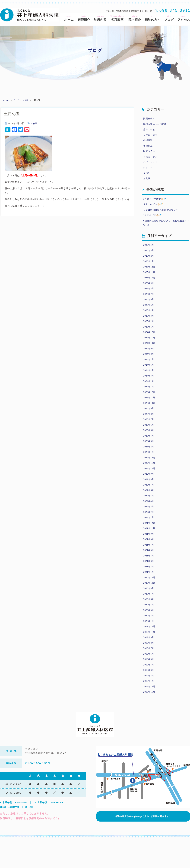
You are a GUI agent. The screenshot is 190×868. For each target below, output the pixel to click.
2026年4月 (149, 250)
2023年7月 (149, 434)
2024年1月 (149, 399)
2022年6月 (149, 508)
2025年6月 (149, 307)
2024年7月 (149, 370)
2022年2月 (149, 531)
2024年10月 (150, 353)
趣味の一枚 (150, 130)
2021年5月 (149, 571)
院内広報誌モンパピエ (156, 124)
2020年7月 (149, 617)
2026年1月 (149, 267)
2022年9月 (149, 491)
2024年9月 (149, 359)
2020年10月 (150, 605)
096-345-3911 (38, 791)
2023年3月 (149, 456)
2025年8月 (149, 296)
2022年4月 (149, 519)
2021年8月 (149, 559)
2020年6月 (149, 622)
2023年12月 (150, 405)
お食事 (25, 100)
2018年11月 (150, 720)
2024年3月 (149, 388)
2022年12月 (150, 474)
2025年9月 (149, 290)
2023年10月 (150, 416)
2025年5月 (149, 313)
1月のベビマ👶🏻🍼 (153, 220)
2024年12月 (150, 342)
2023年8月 (149, 428)
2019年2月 (149, 703)
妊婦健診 (148, 142)
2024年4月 (149, 382)
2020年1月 (149, 645)
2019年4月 (149, 691)
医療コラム (150, 153)
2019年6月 (149, 680)
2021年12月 (150, 542)
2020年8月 (149, 611)
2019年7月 (149, 674)
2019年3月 (149, 697)
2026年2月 (149, 262)
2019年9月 (149, 663)
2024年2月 (149, 393)
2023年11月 (150, 411)
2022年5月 (149, 514)
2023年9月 (149, 422)
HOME (6, 100)
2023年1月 (149, 468)
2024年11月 (150, 348)
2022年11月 (150, 479)
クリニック (150, 170)
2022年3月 (149, 525)
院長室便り (150, 119)
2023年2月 (149, 462)
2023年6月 (149, 439)
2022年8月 (149, 497)
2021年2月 (149, 588)
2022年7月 (149, 502)
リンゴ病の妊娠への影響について (162, 214)
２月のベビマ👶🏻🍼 (154, 208)
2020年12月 (150, 600)
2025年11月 (150, 279)
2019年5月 (149, 686)
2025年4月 (149, 319)
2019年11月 (150, 657)
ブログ (16, 100)
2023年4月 (149, 451)
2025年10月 (150, 285)
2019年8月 (149, 668)
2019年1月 (149, 708)
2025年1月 (149, 336)
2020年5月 (149, 628)
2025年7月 (149, 302)
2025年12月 (150, 273)
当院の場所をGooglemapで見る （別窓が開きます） (143, 843)
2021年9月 (149, 554)
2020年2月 (149, 640)
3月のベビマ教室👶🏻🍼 (156, 203)
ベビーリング (151, 165)
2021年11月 (150, 548)
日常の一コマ (151, 136)
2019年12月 (150, 651)
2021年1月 (149, 594)
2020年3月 (149, 634)
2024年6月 (149, 376)
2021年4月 (149, 577)
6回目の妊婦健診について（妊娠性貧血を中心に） (166, 228)
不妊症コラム (151, 159)
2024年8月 (149, 365)
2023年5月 (149, 445)
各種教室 (148, 147)
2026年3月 (149, 256)
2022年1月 (149, 537)
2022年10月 (150, 485)
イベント (148, 176)
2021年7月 (149, 565)
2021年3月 (149, 582)
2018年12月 (150, 714)
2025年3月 (149, 325)
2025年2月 (149, 330)
